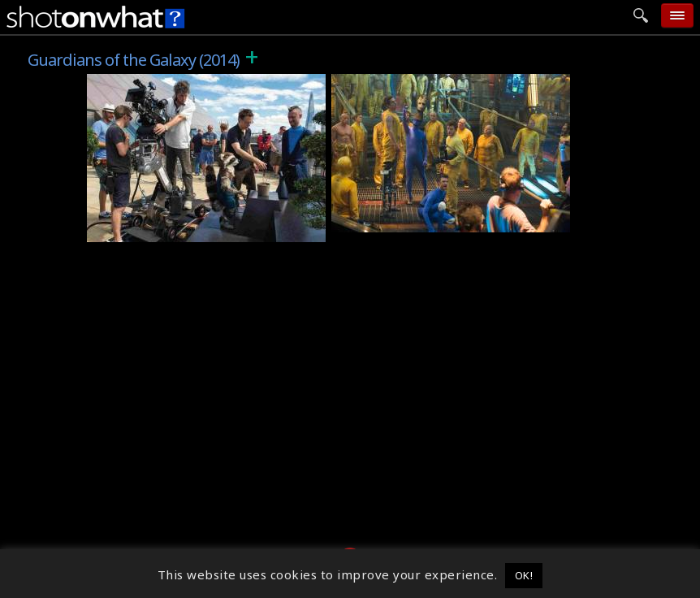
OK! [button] (524, 575)
